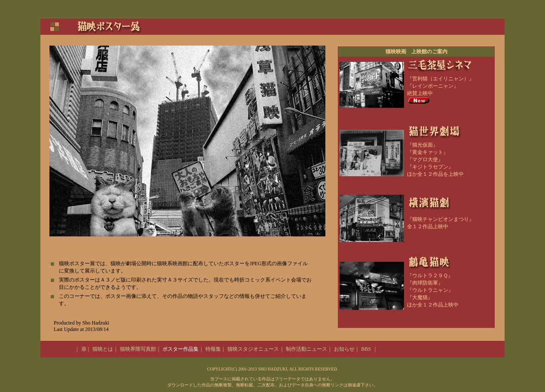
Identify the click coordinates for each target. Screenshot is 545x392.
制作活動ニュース (306, 349)
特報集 (213, 349)
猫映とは (103, 349)
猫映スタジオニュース (253, 349)
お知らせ (344, 349)
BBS (366, 349)
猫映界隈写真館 (138, 349)
